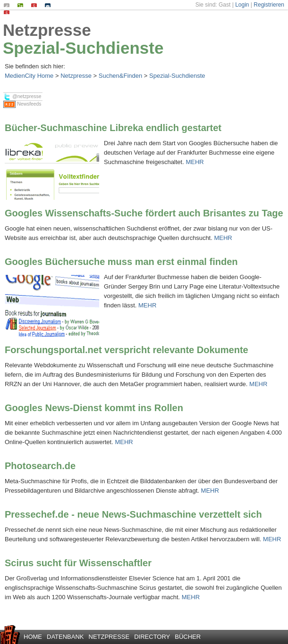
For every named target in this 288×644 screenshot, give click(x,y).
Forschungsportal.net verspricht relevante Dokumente (127, 350)
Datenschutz (9, 12)
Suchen (9, 5)
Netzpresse (47, 30)
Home (33, 637)
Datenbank (65, 637)
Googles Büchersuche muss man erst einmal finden (121, 262)
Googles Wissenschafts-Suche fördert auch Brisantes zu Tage (144, 213)
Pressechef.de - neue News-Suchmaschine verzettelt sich (133, 514)
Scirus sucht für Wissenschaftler (78, 563)
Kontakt (50, 5)
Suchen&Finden (121, 76)
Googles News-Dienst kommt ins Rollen (94, 408)
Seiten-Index (22, 5)
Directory (152, 637)
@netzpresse (22, 97)
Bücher (188, 637)
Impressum (36, 5)
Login (242, 5)
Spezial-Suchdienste (83, 48)
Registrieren (269, 5)
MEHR (195, 162)
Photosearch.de (40, 466)
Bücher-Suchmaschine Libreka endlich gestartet (113, 128)
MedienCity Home (29, 76)
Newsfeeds (22, 104)
